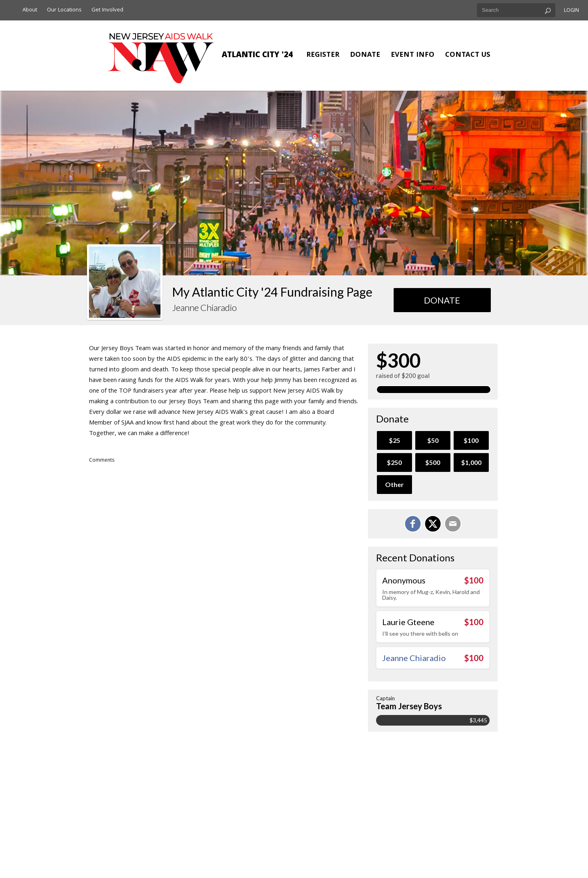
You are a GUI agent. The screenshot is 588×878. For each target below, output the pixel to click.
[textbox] (516, 10)
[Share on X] (433, 524)
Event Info (413, 55)
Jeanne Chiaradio (414, 658)
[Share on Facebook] (413, 524)
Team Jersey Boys (409, 706)
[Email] (453, 524)
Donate (365, 55)
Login (571, 11)
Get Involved (107, 10)
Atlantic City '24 (257, 56)
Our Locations (64, 10)
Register (323, 55)
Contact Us (468, 55)
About (30, 10)
